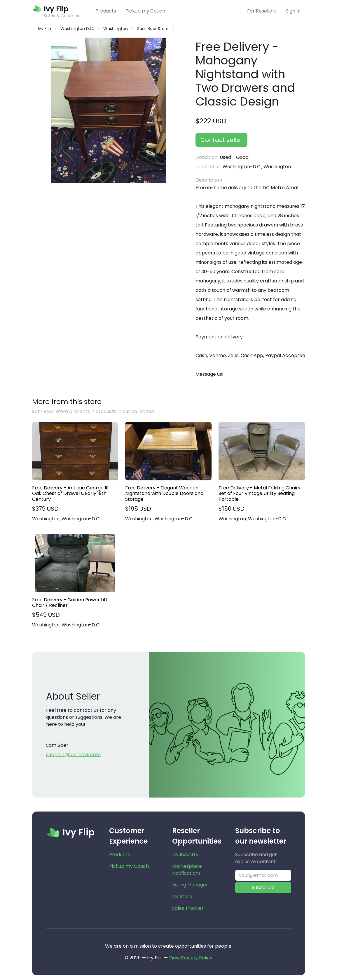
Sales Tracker (188, 908)
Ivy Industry (185, 855)
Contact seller (221, 140)
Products (106, 11)
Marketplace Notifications (187, 870)
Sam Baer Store (153, 29)
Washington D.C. (77, 29)
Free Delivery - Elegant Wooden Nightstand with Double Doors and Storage (164, 493)
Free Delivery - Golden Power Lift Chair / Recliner (70, 603)
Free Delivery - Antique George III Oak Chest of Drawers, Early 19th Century (70, 493)
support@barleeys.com (73, 755)
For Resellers (262, 11)
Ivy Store (182, 896)
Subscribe (263, 887)
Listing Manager (190, 885)
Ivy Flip (44, 29)
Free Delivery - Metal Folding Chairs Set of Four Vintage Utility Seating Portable (259, 493)
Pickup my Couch (145, 11)
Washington (116, 29)
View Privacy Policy (191, 958)
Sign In (293, 11)
